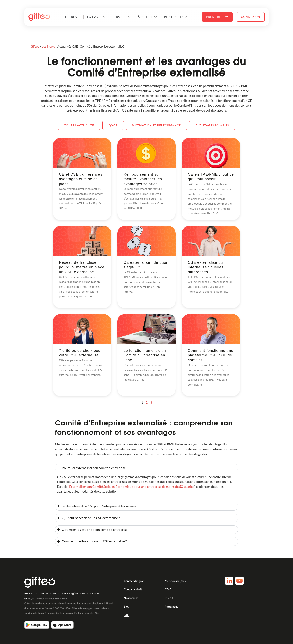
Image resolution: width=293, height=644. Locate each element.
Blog (126, 607)
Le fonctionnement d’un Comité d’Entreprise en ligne (145, 355)
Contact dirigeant (135, 581)
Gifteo (35, 46)
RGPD (169, 598)
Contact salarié (133, 590)
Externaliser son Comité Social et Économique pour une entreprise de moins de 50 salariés (132, 486)
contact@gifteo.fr (72, 593)
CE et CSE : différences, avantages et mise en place (81, 179)
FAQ (127, 615)
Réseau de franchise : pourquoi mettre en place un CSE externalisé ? (82, 267)
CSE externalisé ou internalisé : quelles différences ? (206, 267)
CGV (168, 590)
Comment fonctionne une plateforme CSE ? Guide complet (210, 355)
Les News (48, 46)
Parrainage (172, 607)
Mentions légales (175, 581)
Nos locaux (131, 598)
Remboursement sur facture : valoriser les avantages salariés (143, 179)
